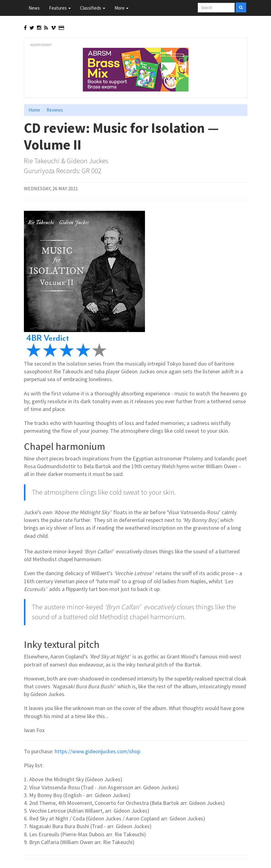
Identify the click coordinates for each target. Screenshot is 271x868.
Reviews (55, 110)
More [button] (122, 8)
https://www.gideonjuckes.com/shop (97, 751)
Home (34, 110)
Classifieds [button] (93, 8)
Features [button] (60, 8)
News (34, 8)
